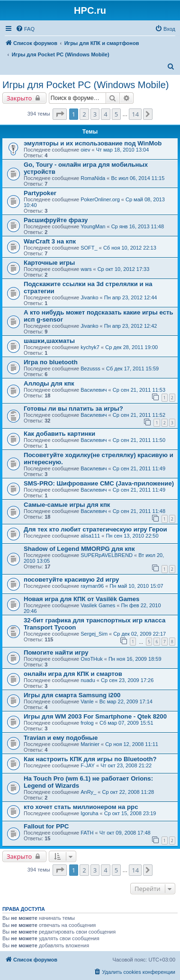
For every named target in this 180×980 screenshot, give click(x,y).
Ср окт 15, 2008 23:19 (130, 813)
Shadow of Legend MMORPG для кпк (79, 549)
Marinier (90, 744)
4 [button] (105, 114)
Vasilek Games (98, 605)
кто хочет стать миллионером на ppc (81, 807)
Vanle (87, 701)
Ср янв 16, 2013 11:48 (138, 226)
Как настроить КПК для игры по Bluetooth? (90, 759)
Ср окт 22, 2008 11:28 (128, 792)
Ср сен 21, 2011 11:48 (139, 511)
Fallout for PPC (46, 826)
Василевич (94, 390)
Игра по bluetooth (51, 362)
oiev (85, 150)
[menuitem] (25, 29)
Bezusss (90, 369)
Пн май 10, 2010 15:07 (136, 586)
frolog (87, 723)
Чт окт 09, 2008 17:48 (125, 833)
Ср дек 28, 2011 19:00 (131, 347)
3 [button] (95, 114)
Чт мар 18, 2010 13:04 (123, 150)
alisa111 (90, 536)
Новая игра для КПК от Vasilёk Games (81, 599)
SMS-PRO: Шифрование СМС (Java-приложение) (99, 483)
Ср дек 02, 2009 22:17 (139, 634)
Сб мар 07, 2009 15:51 (126, 723)
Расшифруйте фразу (56, 220)
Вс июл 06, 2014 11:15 (138, 178)
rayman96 (92, 586)
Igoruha (89, 813)
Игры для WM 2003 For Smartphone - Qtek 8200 (95, 716)
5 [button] (116, 114)
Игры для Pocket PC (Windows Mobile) (85, 85)
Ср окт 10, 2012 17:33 (124, 269)
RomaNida (93, 178)
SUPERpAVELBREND (107, 555)
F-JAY (88, 765)
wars (86, 269)
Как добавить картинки (59, 434)
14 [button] (135, 114)
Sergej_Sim (94, 634)
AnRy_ (88, 792)
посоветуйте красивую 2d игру (71, 580)
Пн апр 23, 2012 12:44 (131, 297)
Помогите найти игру (56, 652)
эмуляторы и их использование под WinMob (93, 143)
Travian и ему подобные (61, 738)
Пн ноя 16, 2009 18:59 (135, 659)
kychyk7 (90, 347)
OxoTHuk (91, 659)
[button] (60, 114)
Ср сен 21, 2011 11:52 (139, 415)
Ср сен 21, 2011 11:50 (139, 440)
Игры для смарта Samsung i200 (72, 695)
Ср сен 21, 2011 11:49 (139, 468)
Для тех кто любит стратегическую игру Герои (95, 529)
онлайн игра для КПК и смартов (73, 674)
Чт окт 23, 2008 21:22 (126, 765)
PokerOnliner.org (100, 199)
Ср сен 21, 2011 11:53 (139, 390)
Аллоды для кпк (49, 383)
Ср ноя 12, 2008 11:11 (132, 744)
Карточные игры (49, 263)
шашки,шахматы (49, 341)
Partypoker (40, 193)
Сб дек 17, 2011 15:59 (132, 369)
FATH (87, 833)
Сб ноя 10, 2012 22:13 (130, 248)
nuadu (88, 680)
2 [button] (84, 114)
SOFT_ (89, 248)
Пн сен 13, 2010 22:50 (132, 536)
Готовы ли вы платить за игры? (73, 409)
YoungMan (93, 226)
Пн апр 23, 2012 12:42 (131, 326)
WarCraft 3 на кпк (50, 241)
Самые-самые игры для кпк (67, 505)
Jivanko (89, 297)
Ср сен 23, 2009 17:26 (127, 680)
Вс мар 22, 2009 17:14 (126, 701)
